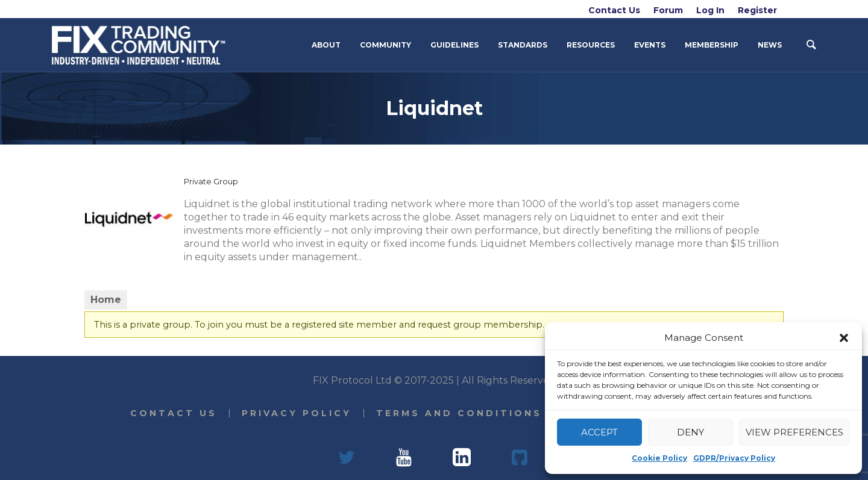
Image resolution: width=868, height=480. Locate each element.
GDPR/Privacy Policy (734, 458)
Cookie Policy (659, 458)
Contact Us (174, 413)
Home (106, 300)
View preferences (794, 432)
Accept (599, 432)
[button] (844, 338)
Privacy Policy (297, 413)
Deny (690, 432)
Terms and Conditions (459, 413)
